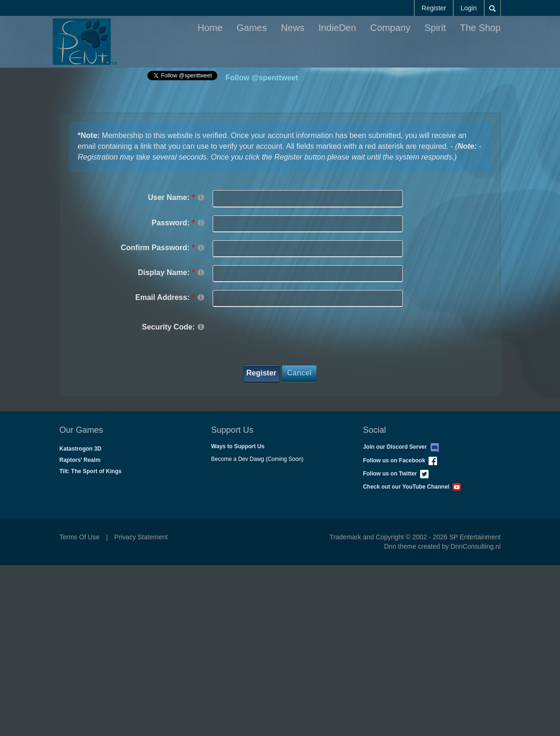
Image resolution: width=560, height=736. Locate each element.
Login (468, 8)
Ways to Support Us (238, 446)
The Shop (480, 28)
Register (434, 8)
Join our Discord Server (401, 447)
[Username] (308, 198)
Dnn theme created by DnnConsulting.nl (442, 546)
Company (391, 28)
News (293, 28)
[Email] (308, 298)
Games (252, 28)
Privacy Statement (141, 537)
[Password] (308, 224)
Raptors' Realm (80, 460)
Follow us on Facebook (400, 460)
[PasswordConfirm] (308, 249)
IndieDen (338, 28)
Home (210, 28)
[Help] (201, 197)
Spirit (435, 28)
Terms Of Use (80, 537)
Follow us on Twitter (396, 474)
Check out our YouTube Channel (412, 487)
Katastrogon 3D (81, 449)
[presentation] (284, 338)
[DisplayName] (308, 273)
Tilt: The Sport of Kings (91, 471)
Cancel (299, 373)
